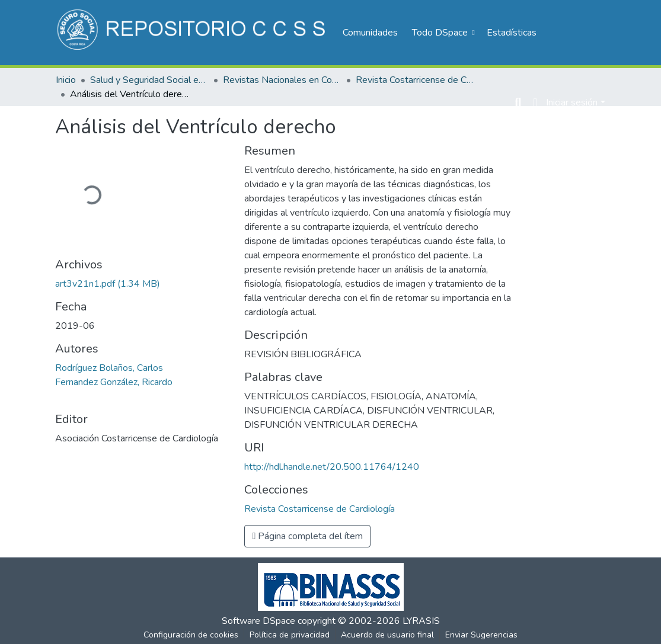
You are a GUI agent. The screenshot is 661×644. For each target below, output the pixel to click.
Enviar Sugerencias (481, 635)
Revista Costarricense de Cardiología (415, 80)
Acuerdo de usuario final (387, 635)
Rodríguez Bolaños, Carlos (109, 368)
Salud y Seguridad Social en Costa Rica (149, 80)
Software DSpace (258, 621)
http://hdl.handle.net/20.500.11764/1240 (332, 467)
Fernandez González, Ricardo (114, 382)
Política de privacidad (290, 635)
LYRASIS (421, 621)
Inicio (66, 80)
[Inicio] (193, 33)
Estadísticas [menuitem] (512, 33)
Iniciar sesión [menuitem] (572, 102)
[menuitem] (442, 33)
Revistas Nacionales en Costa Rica (282, 80)
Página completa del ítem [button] (307, 536)
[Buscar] (518, 102)
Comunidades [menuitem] (370, 33)
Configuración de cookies (191, 635)
